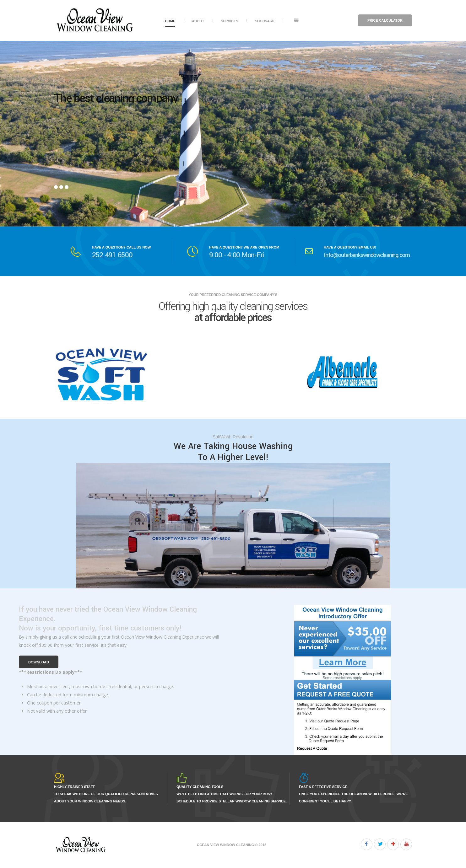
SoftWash (264, 21)
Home (170, 21)
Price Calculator (385, 20)
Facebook (367, 844)
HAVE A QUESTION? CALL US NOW (122, 247)
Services (229, 21)
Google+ (393, 844)
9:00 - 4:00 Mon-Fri (236, 255)
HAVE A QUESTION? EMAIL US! (350, 247)
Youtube (406, 844)
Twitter (380, 844)
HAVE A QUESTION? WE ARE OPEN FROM (244, 247)
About (198, 21)
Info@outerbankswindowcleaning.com (367, 255)
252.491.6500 (112, 255)
